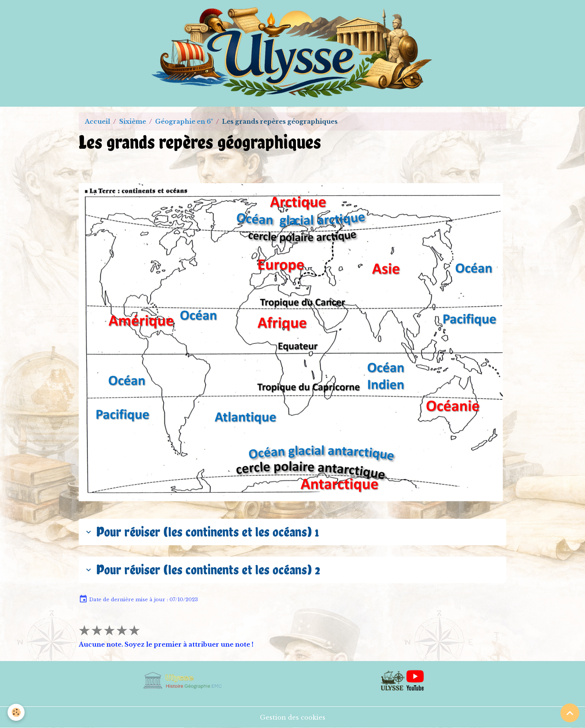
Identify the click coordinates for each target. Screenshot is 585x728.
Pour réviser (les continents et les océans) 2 (202, 569)
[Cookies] (16, 712)
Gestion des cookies (293, 717)
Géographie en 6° (184, 121)
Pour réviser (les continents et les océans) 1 (201, 532)
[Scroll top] (570, 713)
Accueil (97, 121)
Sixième (133, 121)
